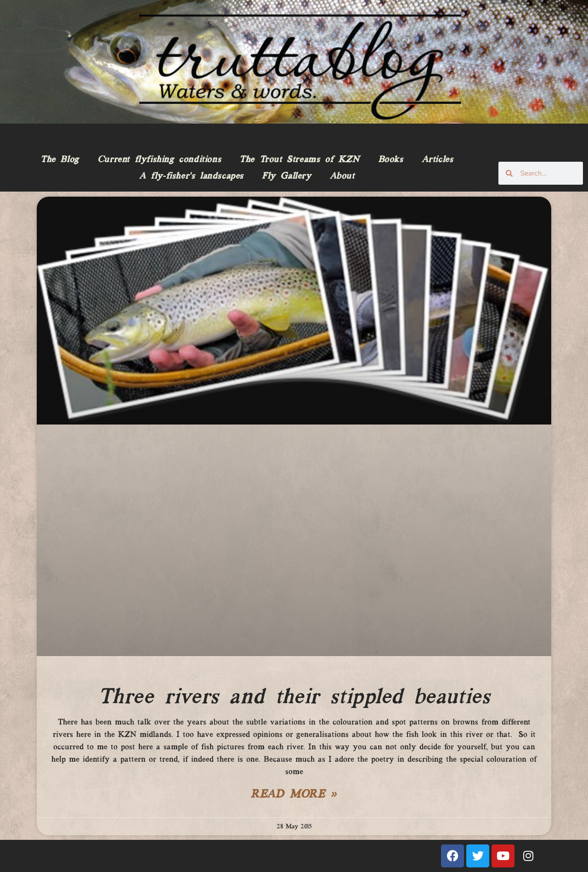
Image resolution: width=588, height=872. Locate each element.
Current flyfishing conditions (159, 160)
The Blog (60, 160)
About (342, 176)
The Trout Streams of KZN (299, 160)
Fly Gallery (287, 176)
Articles (438, 160)
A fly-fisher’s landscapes (191, 176)
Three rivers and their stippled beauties (294, 697)
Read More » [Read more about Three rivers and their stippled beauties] (294, 795)
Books (391, 160)
